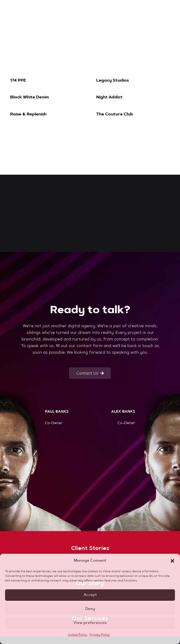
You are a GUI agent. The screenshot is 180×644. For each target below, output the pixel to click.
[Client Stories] (90, 549)
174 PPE (18, 81)
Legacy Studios (112, 81)
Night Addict (109, 97)
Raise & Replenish (28, 114)
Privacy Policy (100, 635)
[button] (172, 561)
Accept (90, 595)
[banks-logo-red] (35, 10)
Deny (90, 609)
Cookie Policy (78, 635)
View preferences (90, 623)
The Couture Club (115, 114)
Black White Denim (30, 97)
